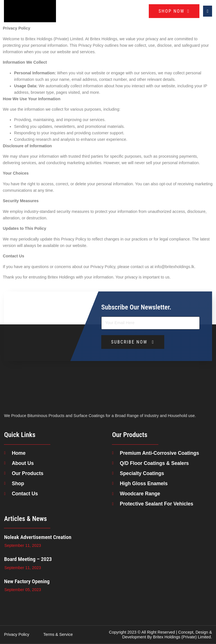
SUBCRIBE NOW (133, 342)
